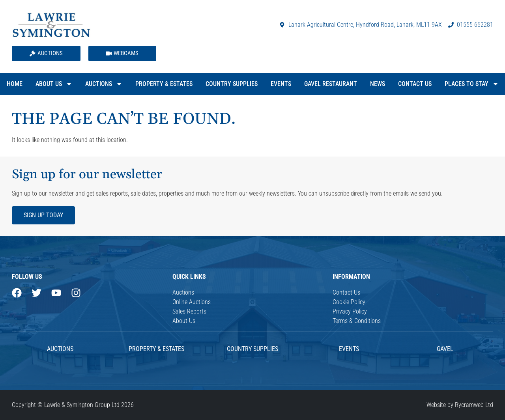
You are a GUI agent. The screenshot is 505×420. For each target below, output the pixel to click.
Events (281, 84)
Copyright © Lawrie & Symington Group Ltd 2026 (73, 405)
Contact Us (415, 84)
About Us (54, 84)
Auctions (104, 84)
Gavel (445, 349)
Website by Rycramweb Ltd (460, 405)
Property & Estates (164, 84)
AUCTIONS (60, 349)
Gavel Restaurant (331, 84)
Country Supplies (232, 84)
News (378, 84)
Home (15, 84)
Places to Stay (472, 84)
